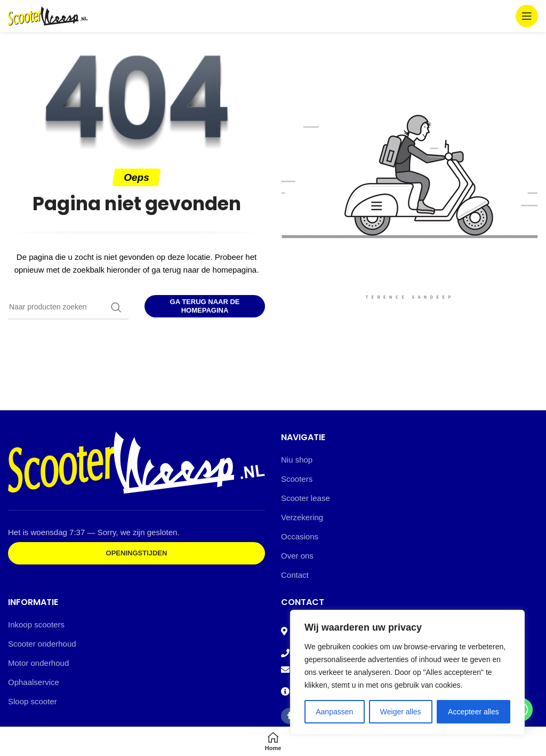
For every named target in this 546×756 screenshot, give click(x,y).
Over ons (297, 556)
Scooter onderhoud (42, 644)
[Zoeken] (68, 307)
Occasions (300, 536)
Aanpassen (334, 712)
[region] (407, 672)
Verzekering (302, 517)
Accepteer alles (473, 712)
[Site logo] (48, 15)
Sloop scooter (33, 701)
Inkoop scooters (36, 624)
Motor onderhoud (38, 663)
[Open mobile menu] (527, 16)
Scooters (297, 479)
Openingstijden (137, 553)
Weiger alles (401, 712)
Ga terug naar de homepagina (205, 306)
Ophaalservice (34, 682)
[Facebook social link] (289, 716)
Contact (295, 575)
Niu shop (297, 460)
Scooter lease (306, 498)
